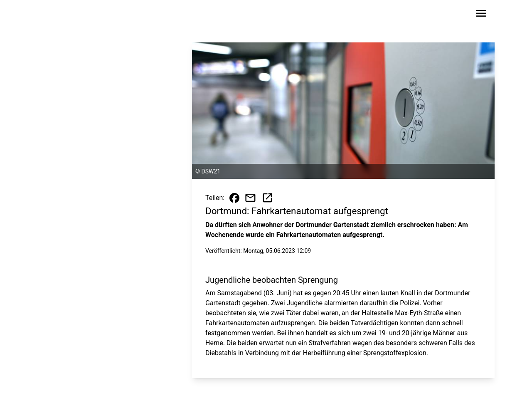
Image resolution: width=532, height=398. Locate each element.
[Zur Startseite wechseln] (64, 15)
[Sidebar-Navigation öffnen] (481, 15)
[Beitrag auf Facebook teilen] (234, 198)
